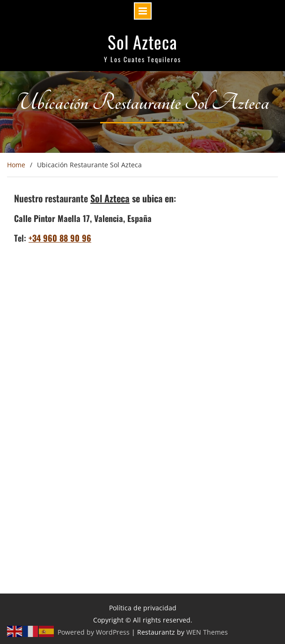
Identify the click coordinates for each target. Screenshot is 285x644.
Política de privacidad (143, 608)
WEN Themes (207, 632)
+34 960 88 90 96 (60, 238)
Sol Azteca (142, 42)
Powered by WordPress (94, 632)
